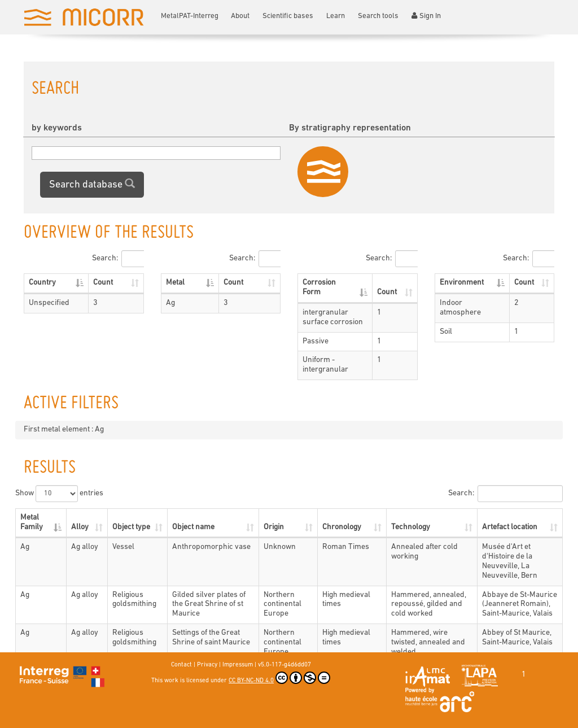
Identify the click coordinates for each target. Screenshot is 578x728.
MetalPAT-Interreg (190, 16)
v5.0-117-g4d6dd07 (284, 665)
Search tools (378, 16)
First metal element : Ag (64, 430)
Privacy (207, 665)
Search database (92, 184)
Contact (181, 665)
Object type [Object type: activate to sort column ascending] (131, 527)
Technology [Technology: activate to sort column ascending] (411, 527)
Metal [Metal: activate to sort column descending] (175, 283)
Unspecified (49, 303)
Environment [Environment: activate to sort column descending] (462, 283)
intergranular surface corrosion (333, 317)
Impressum (238, 665)
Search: (118, 259)
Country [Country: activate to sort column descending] (42, 283)
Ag (170, 303)
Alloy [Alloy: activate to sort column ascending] (80, 527)
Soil (446, 332)
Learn (336, 16)
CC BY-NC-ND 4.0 (279, 678)
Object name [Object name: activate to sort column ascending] (193, 527)
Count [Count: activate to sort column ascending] (103, 283)
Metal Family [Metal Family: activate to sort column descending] (32, 522)
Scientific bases (288, 16)
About (240, 16)
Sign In (426, 16)
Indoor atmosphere (460, 308)
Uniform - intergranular (325, 365)
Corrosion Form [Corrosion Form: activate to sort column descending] (319, 287)
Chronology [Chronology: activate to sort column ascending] (342, 527)
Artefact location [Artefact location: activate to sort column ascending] (510, 527)
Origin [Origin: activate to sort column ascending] (274, 527)
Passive (316, 341)
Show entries (59, 494)
